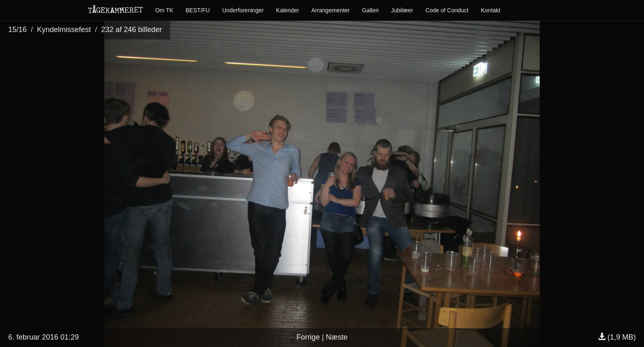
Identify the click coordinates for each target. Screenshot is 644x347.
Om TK (164, 10)
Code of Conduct (447, 10)
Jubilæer (402, 10)
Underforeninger (243, 10)
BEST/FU (198, 10)
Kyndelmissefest (64, 30)
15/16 (17, 30)
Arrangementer (330, 10)
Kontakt (491, 10)
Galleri (370, 10)
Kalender (287, 10)
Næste (337, 337)
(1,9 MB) (617, 337)
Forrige (308, 337)
